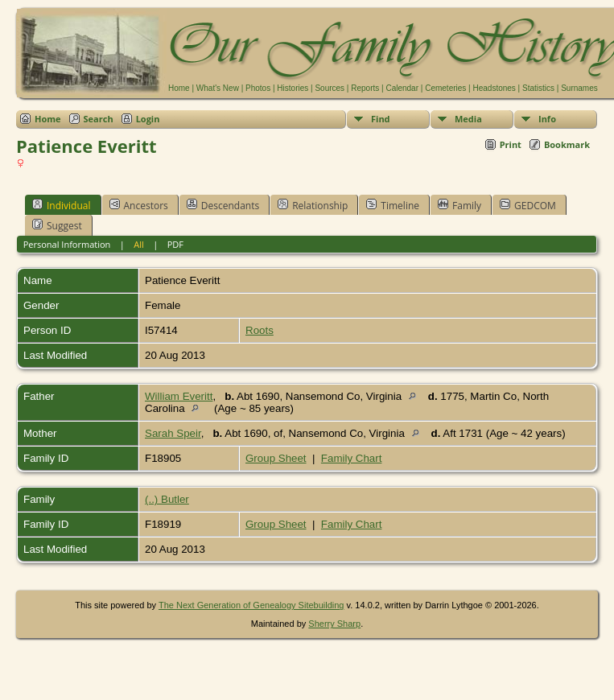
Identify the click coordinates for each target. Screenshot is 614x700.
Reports (365, 88)
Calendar (402, 88)
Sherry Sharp (334, 624)
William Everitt (179, 396)
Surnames (579, 88)
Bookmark (567, 144)
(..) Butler (167, 499)
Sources (330, 88)
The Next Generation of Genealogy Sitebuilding (251, 605)
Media (468, 119)
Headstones (494, 88)
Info (547, 119)
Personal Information (67, 244)
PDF (175, 244)
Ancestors (139, 205)
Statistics (538, 88)
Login (148, 119)
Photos (258, 88)
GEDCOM (528, 205)
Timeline (393, 205)
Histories (293, 88)
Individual (62, 205)
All (139, 244)
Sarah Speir (173, 433)
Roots (260, 330)
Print (511, 144)
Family (459, 205)
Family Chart (352, 458)
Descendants (223, 205)
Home (179, 88)
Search (99, 119)
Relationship (313, 205)
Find (381, 119)
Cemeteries (445, 88)
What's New (218, 88)
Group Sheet (276, 458)
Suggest (57, 225)
